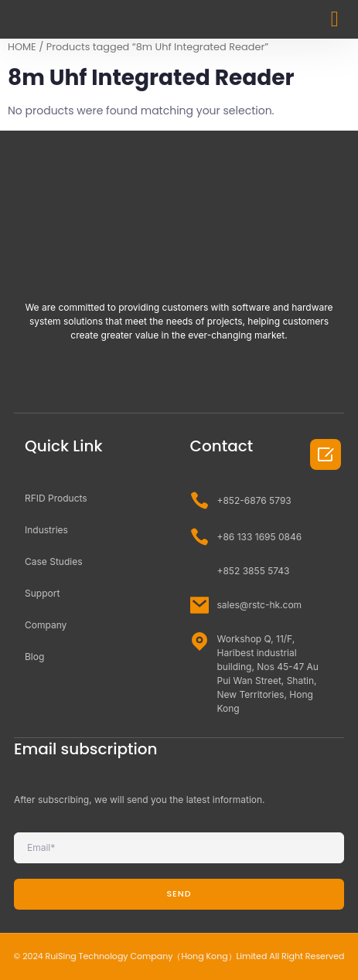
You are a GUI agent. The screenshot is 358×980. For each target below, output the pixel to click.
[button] (335, 19)
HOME (22, 47)
